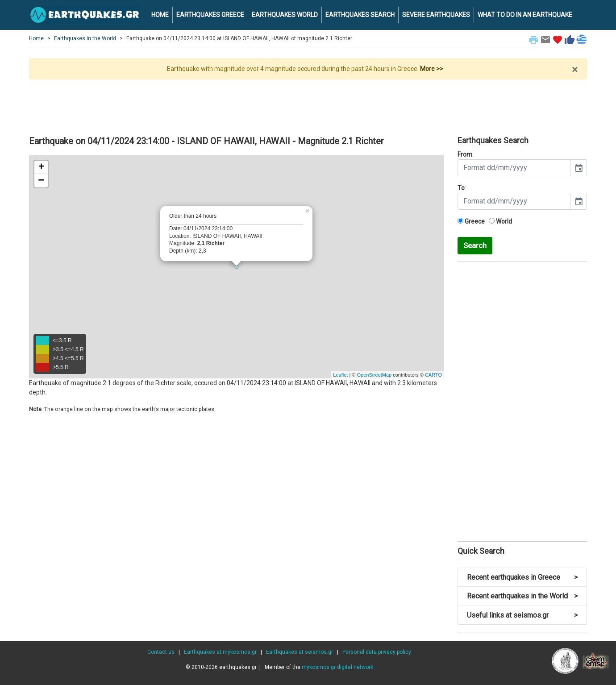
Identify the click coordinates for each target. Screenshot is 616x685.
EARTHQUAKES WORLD (285, 15)
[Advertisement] (308, 104)
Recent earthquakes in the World (522, 596)
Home (36, 38)
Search (475, 245)
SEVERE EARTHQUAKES (436, 15)
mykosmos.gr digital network (337, 667)
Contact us (161, 652)
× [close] (575, 70)
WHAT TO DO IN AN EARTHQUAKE (525, 15)
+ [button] (41, 167)
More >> (432, 69)
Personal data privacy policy (377, 652)
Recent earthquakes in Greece (522, 577)
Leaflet (340, 375)
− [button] (41, 181)
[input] (514, 168)
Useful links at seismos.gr (522, 615)
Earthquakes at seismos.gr (300, 652)
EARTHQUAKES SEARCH (360, 15)
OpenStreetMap (374, 375)
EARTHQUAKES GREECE (210, 15)
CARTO (433, 375)
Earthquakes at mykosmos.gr (220, 652)
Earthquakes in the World (85, 38)
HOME (160, 15)
